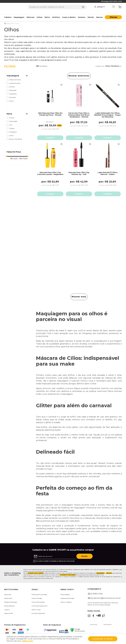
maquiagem (100, 574)
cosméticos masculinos (68, 576)
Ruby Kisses (13, 118)
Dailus (11, 97)
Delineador (13, 87)
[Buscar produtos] (83, 7)
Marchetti (13, 94)
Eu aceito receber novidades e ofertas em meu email (55, 562)
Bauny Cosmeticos (16, 135)
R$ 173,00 (23, 155)
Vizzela (12, 114)
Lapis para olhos (15, 80)
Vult (11, 121)
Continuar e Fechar (103, 639)
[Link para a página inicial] (5, 20)
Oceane (12, 125)
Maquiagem (10, 20)
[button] (17, 72)
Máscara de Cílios (15, 76)
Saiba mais (27, 641)
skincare (109, 574)
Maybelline (13, 90)
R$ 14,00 (14, 155)
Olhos (18, 20)
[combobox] (57, 7)
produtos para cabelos (36, 574)
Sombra (12, 83)
